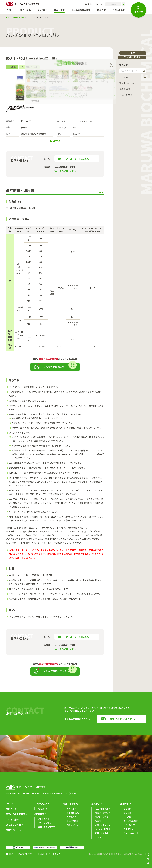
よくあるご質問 (13, 826)
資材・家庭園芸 (102, 835)
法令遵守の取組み (131, 823)
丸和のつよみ (25, 10)
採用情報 (99, 4)
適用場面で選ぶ (127, 84)
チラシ (55, 93)
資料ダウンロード (74, 827)
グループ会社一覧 (131, 835)
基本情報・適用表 (127, 57)
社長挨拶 (127, 814)
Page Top (148, 860)
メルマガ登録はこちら (55, 369)
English (41, 856)
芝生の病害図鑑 (102, 810)
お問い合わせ (119, 10)
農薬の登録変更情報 (15, 816)
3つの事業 (42, 10)
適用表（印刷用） (74, 98)
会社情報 (88, 4)
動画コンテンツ (102, 827)
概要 (133, 53)
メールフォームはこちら (78, 160)
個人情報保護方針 (26, 856)
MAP (74, 795)
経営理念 (127, 819)
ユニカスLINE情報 (103, 831)
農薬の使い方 (101, 819)
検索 (144, 71)
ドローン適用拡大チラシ (51, 98)
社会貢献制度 (129, 827)
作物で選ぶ (125, 90)
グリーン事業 (44, 825)
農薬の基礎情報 (102, 814)
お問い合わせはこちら (122, 721)
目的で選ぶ (125, 78)
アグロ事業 (43, 821)
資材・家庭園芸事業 (46, 829)
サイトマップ (55, 856)
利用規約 (10, 856)
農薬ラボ (96, 805)
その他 (98, 839)
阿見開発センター (46, 810)
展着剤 (98, 823)
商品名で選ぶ (126, 95)
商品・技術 (59, 10)
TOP (9, 10)
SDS (44, 93)
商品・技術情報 (18, 17)
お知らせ (10, 811)
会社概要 (127, 810)
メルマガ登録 (12, 821)
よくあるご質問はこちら (76, 721)
